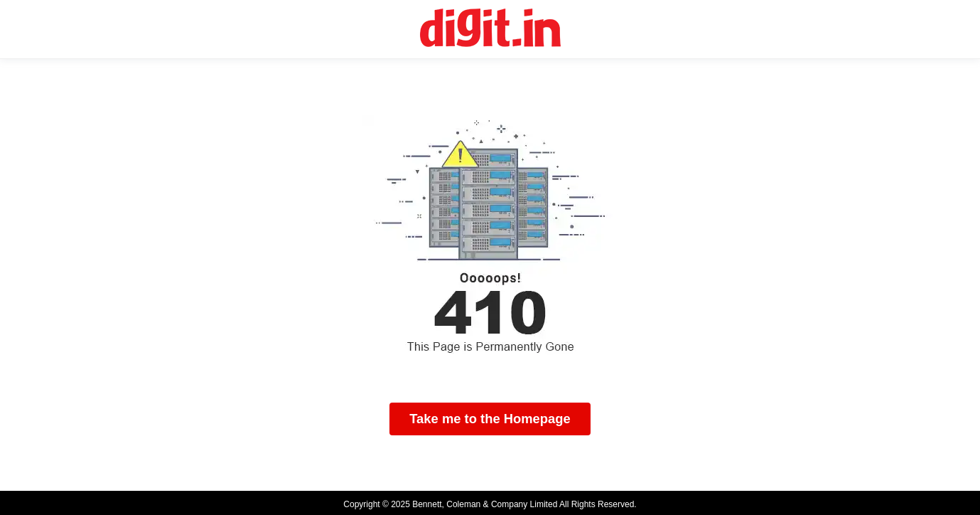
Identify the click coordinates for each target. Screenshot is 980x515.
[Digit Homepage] (490, 29)
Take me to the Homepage (490, 419)
